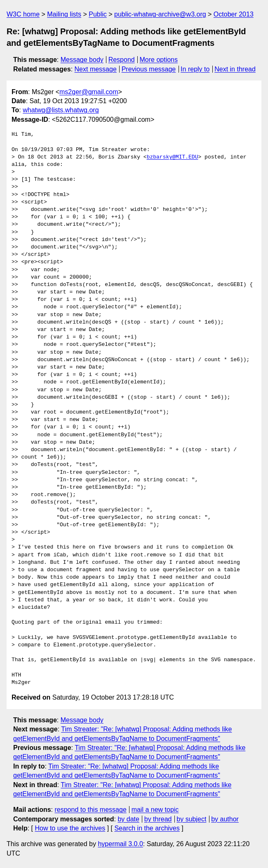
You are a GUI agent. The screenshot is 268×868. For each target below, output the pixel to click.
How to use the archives (70, 828)
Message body (82, 60)
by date (128, 819)
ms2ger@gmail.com (89, 92)
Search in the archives (147, 828)
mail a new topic (155, 810)
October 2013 (234, 14)
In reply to (195, 69)
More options (159, 60)
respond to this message (90, 810)
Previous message (149, 69)
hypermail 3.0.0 (120, 844)
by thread (158, 819)
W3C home (23, 14)
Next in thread (235, 69)
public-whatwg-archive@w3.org (160, 14)
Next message (96, 69)
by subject (191, 819)
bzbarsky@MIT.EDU (173, 157)
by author (225, 819)
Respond (122, 60)
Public (98, 14)
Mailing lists (64, 14)
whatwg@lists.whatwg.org (61, 110)
